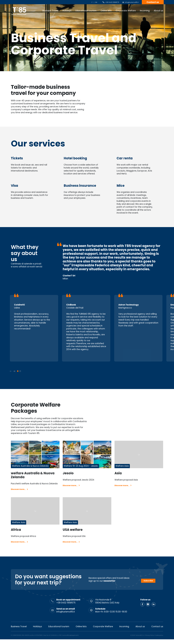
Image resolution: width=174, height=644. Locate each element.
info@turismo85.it (132, 2)
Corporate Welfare (126, 11)
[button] (14, 371)
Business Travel (50, 11)
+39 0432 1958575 (112, 2)
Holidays (67, 11)
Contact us (153, 2)
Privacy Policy (150, 640)
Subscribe (148, 584)
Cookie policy (159, 640)
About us (158, 11)
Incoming (145, 11)
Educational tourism (86, 11)
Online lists (106, 11)
